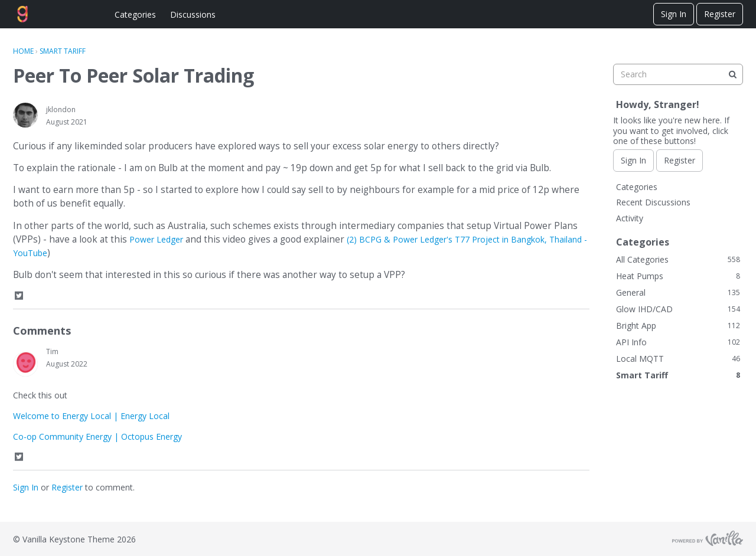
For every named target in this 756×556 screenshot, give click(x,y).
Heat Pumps (678, 276)
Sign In (674, 14)
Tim (52, 351)
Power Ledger (156, 239)
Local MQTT (678, 359)
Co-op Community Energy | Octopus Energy (97, 436)
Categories (135, 14)
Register (720, 14)
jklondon (61, 109)
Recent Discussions (653, 202)
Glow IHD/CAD (678, 309)
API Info (678, 342)
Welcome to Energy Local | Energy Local (91, 416)
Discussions (193, 14)
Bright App (678, 326)
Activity (630, 218)
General (678, 292)
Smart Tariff (678, 375)
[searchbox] (678, 74)
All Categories (678, 259)
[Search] (732, 74)
